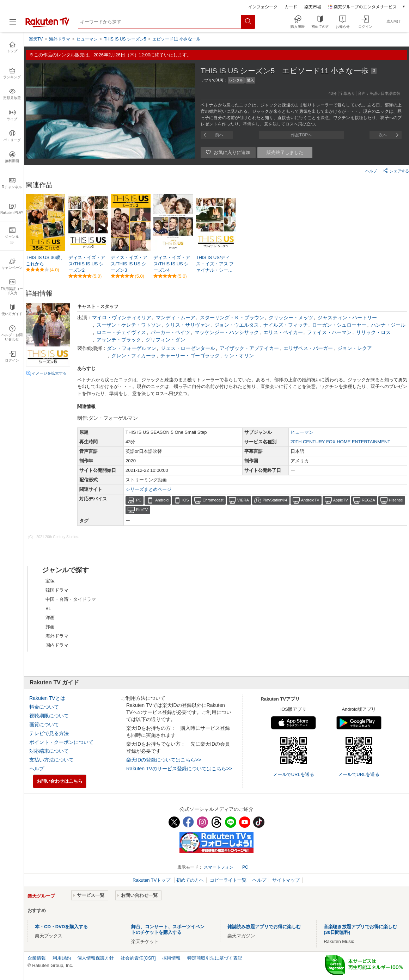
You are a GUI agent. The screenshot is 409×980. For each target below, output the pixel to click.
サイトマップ (286, 880)
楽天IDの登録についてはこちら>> (164, 760)
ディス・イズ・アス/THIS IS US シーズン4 (172, 264)
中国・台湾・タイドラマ (71, 599)
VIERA (243, 500)
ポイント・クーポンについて (61, 742)
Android (162, 500)
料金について (44, 707)
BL (48, 608)
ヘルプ (371, 171)
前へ (219, 135)
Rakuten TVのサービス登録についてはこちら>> (179, 769)
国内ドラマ (57, 645)
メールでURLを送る (294, 774)
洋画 (50, 618)
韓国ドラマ (57, 590)
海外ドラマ (57, 636)
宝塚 (50, 581)
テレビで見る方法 (49, 733)
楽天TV (36, 39)
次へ (383, 135)
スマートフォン (219, 867)
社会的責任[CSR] (138, 958)
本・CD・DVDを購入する (61, 927)
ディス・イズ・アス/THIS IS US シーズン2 (87, 264)
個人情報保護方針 (96, 958)
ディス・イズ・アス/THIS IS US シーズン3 (129, 264)
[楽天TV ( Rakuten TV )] (47, 26)
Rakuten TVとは (47, 698)
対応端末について (49, 751)
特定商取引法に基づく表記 (215, 958)
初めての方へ (190, 880)
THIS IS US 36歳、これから (45, 261)
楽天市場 (313, 7)
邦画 (50, 627)
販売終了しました (285, 152)
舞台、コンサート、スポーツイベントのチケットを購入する (168, 929)
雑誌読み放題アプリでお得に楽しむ (264, 927)
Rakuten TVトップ (152, 880)
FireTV (142, 510)
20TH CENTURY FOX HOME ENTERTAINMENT (341, 442)
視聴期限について (49, 716)
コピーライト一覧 (228, 880)
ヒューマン (302, 432)
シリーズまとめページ (148, 489)
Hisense (396, 500)
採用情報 (171, 958)
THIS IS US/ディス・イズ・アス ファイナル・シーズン (215, 264)
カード (291, 7)
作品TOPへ (301, 135)
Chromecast (213, 500)
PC (139, 500)
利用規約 (62, 958)
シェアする (396, 171)
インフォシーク (263, 7)
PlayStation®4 (275, 500)
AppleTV (341, 500)
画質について (44, 725)
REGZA (368, 500)
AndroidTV (310, 500)
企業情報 (37, 958)
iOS (185, 500)
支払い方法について (51, 760)
